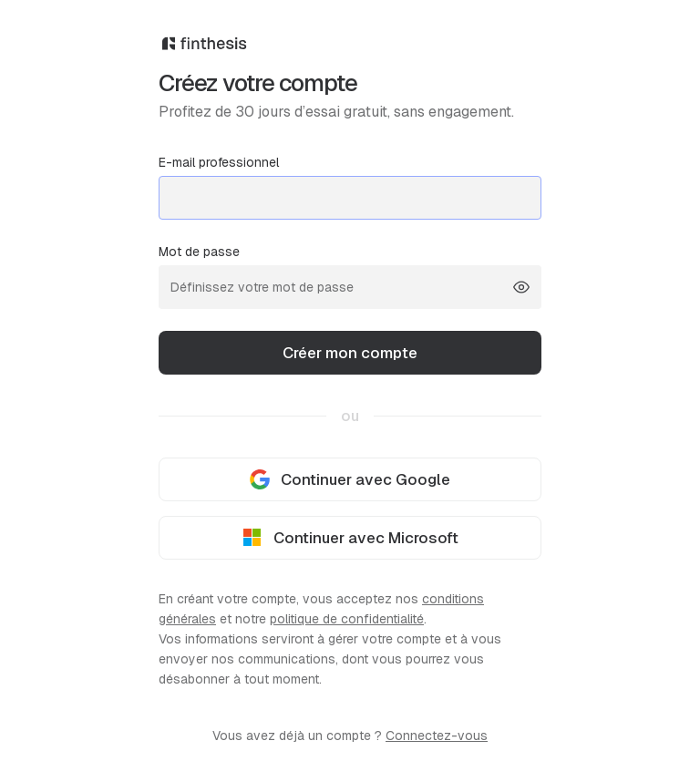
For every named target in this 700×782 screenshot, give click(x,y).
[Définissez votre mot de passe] (350, 287)
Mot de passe (350, 276)
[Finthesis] (350, 52)
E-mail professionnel (350, 187)
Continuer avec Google (350, 480)
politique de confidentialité (347, 619)
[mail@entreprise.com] (350, 198)
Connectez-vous (437, 736)
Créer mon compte (350, 353)
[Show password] (521, 287)
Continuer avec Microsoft (350, 538)
